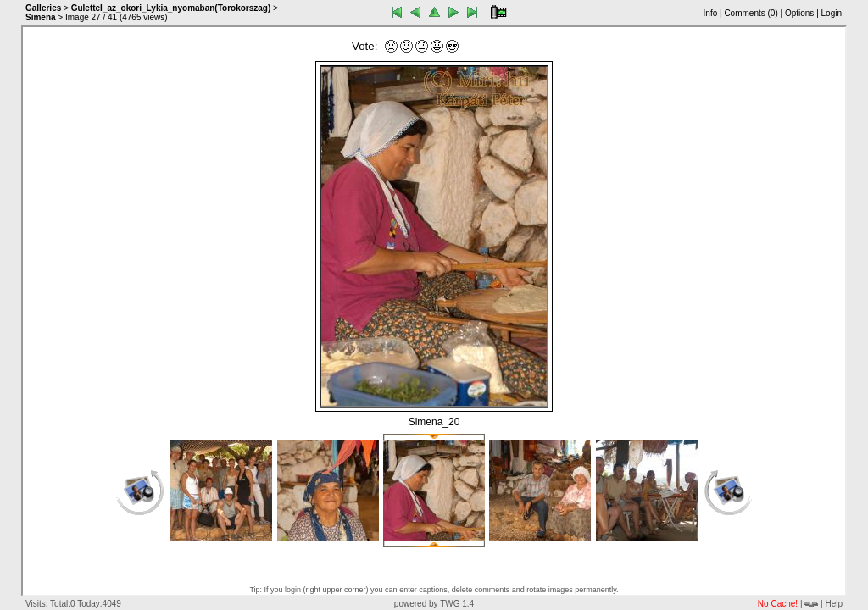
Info (711, 13)
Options (799, 13)
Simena (41, 17)
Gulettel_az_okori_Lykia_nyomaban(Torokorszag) (171, 8)
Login (832, 13)
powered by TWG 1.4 (434, 604)
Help (834, 604)
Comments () (751, 13)
